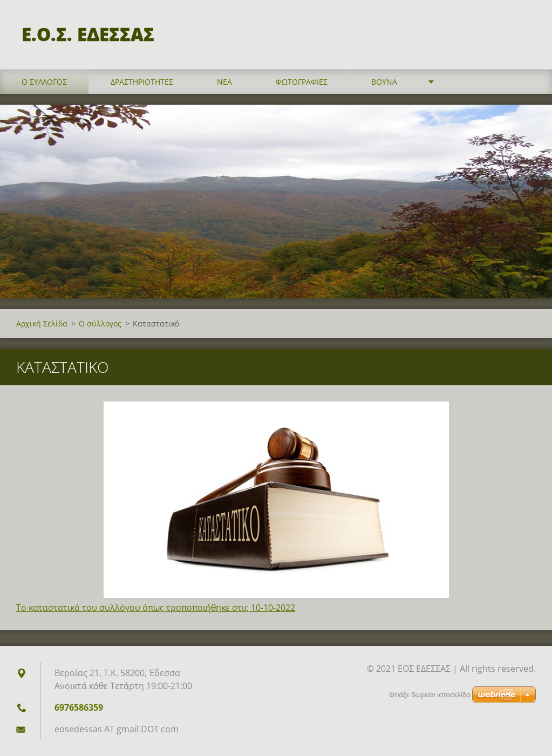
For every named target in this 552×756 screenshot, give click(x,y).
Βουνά (384, 82)
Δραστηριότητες (142, 82)
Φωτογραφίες (302, 82)
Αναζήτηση (524, 31)
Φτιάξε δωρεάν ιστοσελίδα (430, 695)
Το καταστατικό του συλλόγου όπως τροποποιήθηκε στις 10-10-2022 (156, 608)
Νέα (224, 82)
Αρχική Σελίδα (42, 323)
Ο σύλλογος (44, 82)
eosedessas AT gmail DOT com (117, 729)
